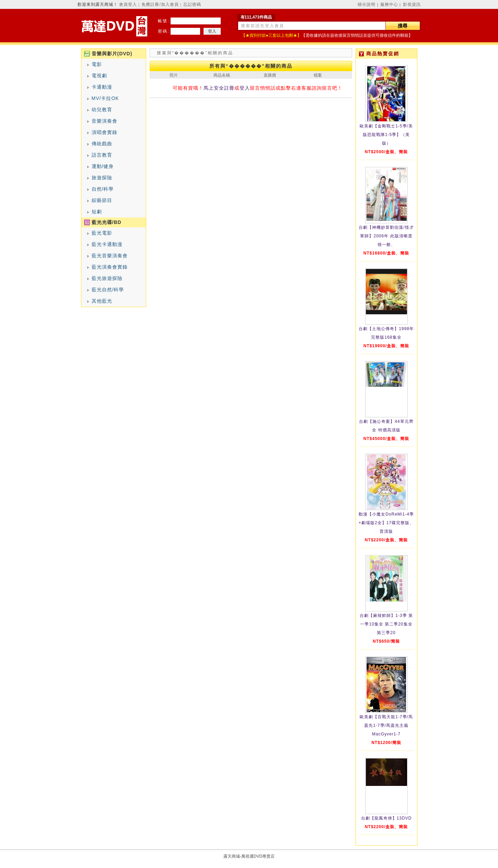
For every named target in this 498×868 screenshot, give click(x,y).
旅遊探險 (102, 178)
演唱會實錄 (105, 132)
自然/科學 (103, 189)
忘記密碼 (192, 4)
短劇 (97, 212)
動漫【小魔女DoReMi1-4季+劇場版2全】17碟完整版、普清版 (386, 523)
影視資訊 (412, 4)
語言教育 (102, 155)
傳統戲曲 (102, 144)
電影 (97, 64)
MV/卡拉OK (105, 98)
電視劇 (99, 76)
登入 (245, 88)
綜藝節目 (102, 200)
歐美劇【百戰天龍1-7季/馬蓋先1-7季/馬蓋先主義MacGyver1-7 (386, 725)
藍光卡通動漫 (107, 244)
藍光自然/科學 (108, 290)
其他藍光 (102, 301)
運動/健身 (103, 166)
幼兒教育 (102, 110)
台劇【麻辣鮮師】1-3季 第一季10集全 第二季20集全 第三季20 (386, 624)
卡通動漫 (102, 87)
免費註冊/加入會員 (160, 4)
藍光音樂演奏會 (110, 256)
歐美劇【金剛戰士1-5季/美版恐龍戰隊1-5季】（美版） (386, 135)
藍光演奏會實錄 (110, 267)
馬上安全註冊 (219, 88)
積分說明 (367, 4)
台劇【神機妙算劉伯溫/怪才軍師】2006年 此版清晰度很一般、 (386, 236)
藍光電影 (102, 233)
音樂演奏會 (105, 121)
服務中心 (389, 4)
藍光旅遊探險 (107, 278)
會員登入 (128, 4)
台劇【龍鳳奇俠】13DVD (386, 818)
